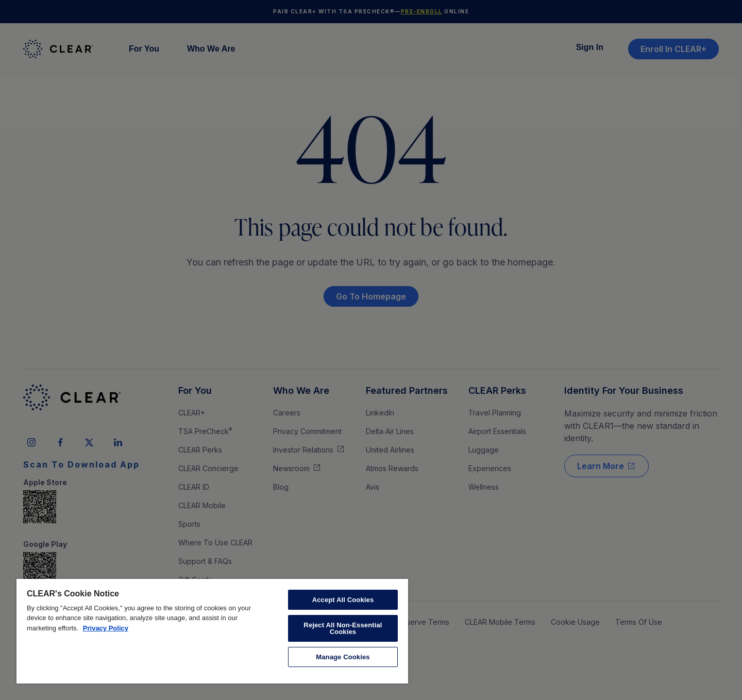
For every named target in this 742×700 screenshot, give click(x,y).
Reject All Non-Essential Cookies (343, 628)
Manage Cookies (343, 657)
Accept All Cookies (343, 600)
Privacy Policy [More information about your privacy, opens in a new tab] (106, 628)
